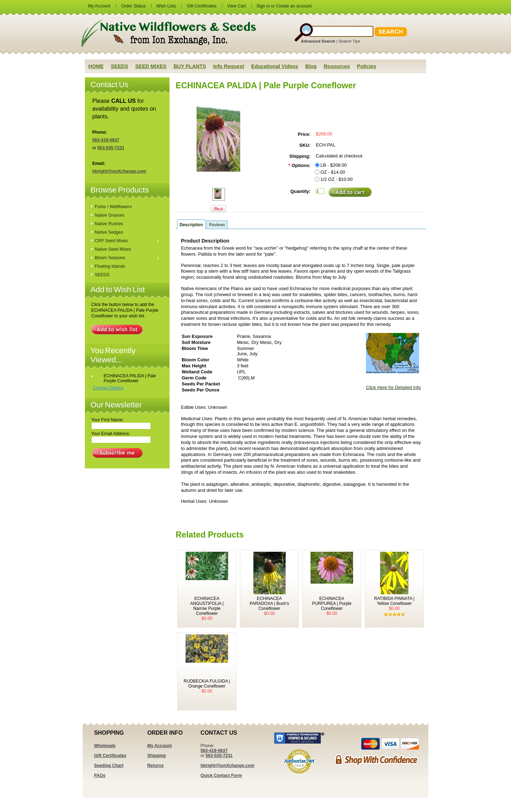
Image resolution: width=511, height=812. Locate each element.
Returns (155, 766)
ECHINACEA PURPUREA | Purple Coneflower (332, 604)
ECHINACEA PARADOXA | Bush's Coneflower (270, 604)
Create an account (294, 6)
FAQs (100, 775)
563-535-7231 (111, 148)
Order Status (133, 6)
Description (191, 225)
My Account (99, 6)
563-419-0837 (106, 140)
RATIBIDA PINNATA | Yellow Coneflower (394, 601)
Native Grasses (110, 215)
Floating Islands (110, 266)
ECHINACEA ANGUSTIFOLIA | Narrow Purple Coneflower (207, 606)
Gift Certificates (202, 6)
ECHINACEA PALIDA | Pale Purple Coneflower (130, 378)
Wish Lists (166, 6)
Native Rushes (109, 224)
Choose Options (108, 388)
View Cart (237, 6)
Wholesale (105, 746)
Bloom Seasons (126, 258)
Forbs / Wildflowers (113, 207)
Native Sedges (109, 232)
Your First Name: (107, 420)
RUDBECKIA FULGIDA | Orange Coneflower (207, 684)
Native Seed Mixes (113, 249)
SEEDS (102, 275)
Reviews (217, 225)
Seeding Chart (109, 766)
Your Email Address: (111, 434)
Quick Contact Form (221, 775)
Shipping (156, 756)
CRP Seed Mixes (126, 241)
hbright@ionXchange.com (119, 171)
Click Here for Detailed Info (393, 387)
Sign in (263, 6)
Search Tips (349, 41)
